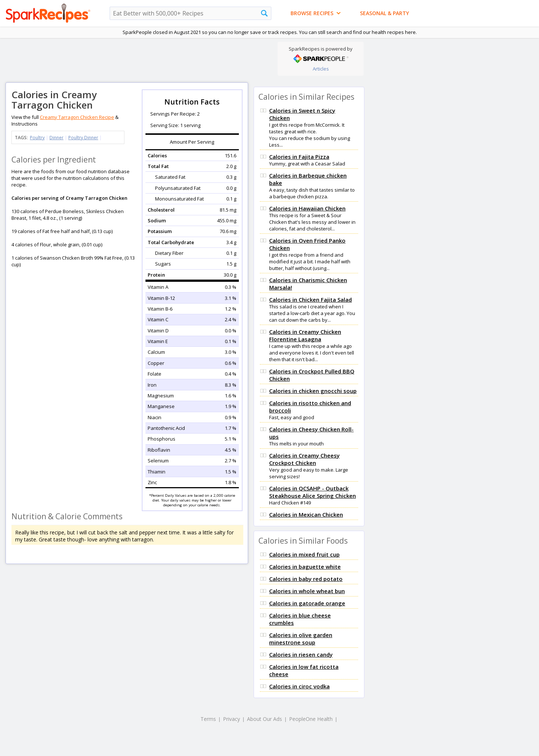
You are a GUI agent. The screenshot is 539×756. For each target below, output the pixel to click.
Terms (208, 719)
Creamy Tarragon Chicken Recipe (77, 117)
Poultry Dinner (83, 138)
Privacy (231, 719)
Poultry (37, 138)
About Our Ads (265, 719)
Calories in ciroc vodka (299, 686)
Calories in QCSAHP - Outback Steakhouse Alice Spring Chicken (313, 492)
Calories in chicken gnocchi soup (313, 391)
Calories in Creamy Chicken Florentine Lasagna (305, 335)
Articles (321, 69)
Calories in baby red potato (306, 579)
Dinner (56, 138)
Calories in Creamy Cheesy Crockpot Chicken (304, 459)
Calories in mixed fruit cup (304, 554)
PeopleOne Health (311, 719)
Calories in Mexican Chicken (306, 514)
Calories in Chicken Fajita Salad (310, 300)
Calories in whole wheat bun (307, 591)
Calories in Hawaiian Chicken (307, 208)
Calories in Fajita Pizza (299, 157)
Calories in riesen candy (301, 654)
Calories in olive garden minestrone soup (301, 639)
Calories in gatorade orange (307, 603)
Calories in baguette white (305, 567)
